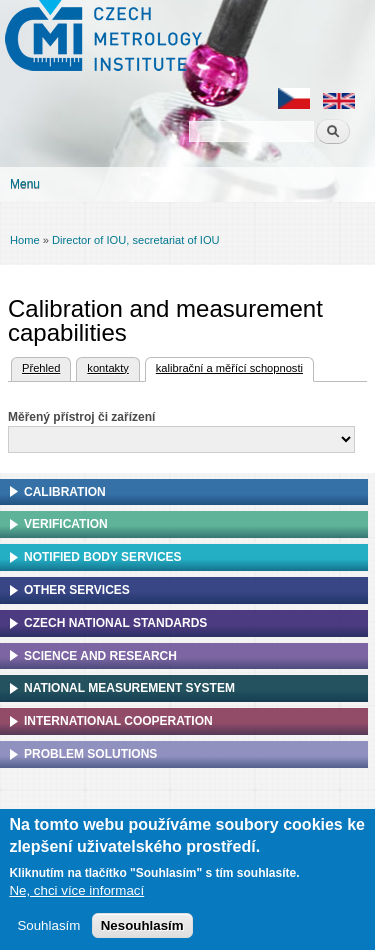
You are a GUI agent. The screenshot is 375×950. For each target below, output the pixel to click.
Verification (66, 524)
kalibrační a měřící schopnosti (224, 366)
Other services (77, 590)
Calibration (65, 492)
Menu (25, 184)
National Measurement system (129, 688)
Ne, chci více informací (76, 890)
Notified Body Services (103, 557)
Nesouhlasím (142, 925)
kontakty (107, 368)
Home (25, 240)
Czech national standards (115, 623)
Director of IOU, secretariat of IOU (136, 240)
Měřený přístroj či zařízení (81, 417)
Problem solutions (90, 754)
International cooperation (118, 721)
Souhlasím (48, 925)
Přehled (41, 368)
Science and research (100, 656)
